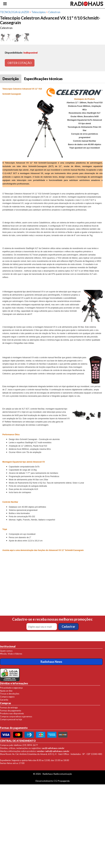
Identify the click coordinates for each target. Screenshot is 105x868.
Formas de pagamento (11, 711)
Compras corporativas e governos (16, 716)
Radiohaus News (51, 662)
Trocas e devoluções (10, 694)
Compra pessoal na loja (11, 719)
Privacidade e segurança (11, 688)
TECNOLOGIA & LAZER (14, 12)
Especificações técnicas (43, 79)
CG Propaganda (62, 781)
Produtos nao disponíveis (12, 713)
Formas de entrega (9, 708)
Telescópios (39, 12)
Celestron (54, 12)
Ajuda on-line (6, 691)
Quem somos (6, 651)
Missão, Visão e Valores (11, 654)
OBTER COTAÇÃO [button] (20, 63)
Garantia (4, 700)
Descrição (11, 79)
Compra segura (7, 697)
